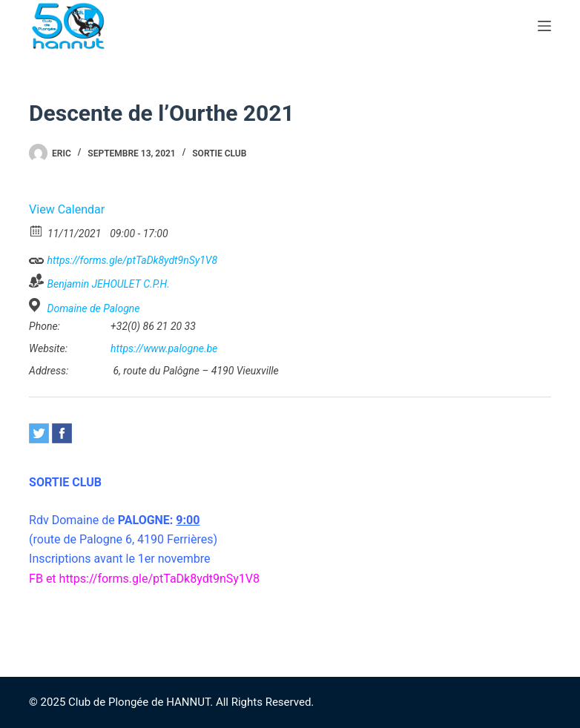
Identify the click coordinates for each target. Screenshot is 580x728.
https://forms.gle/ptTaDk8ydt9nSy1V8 (123, 258)
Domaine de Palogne (94, 308)
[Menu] (544, 26)
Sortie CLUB (219, 153)
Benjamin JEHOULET (94, 284)
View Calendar (67, 209)
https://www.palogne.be (164, 348)
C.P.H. (156, 284)
